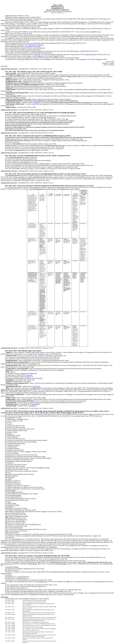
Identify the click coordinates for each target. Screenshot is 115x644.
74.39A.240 (37, 101)
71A (45, 298)
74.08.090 (31, 45)
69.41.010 (29, 375)
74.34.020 (31, 406)
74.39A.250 (40, 45)
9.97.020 (95, 549)
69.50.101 (34, 373)
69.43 (26, 377)
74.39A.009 (36, 102)
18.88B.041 (30, 210)
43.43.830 (41, 354)
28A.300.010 (75, 222)
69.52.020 (39, 378)
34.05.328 (37, 54)
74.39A (41, 303)
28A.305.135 (48, 53)
